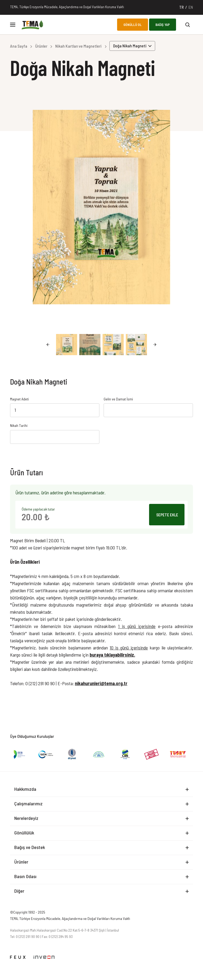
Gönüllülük (24, 833)
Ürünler (41, 46)
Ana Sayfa (19, 46)
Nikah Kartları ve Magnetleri (78, 46)
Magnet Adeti (19, 399)
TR (181, 7)
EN (191, 7)
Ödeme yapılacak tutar (38, 509)
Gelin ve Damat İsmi (118, 399)
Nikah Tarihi (19, 426)
